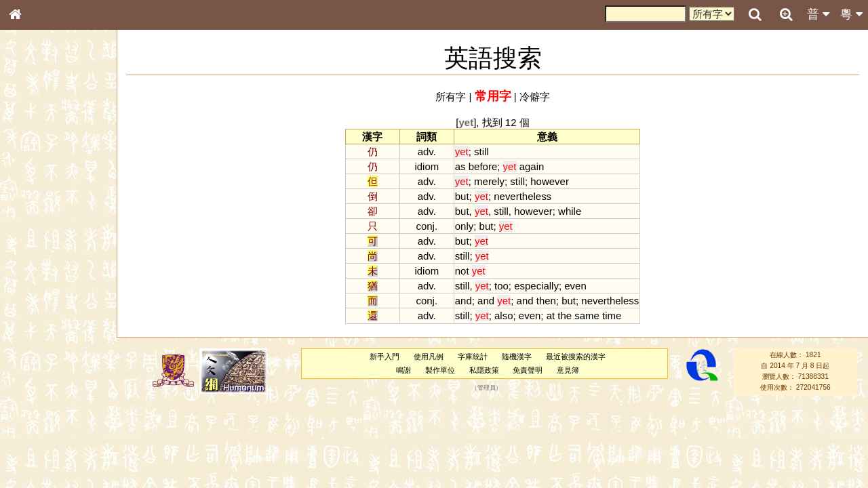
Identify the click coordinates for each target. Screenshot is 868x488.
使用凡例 (429, 357)
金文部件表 (37, 221)
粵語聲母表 (37, 283)
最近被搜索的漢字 (576, 357)
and (463, 301)
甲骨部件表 (37, 207)
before (483, 166)
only (464, 226)
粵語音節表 (37, 270)
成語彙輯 (33, 451)
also (504, 316)
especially (536, 286)
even (575, 286)
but (462, 196)
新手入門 (384, 357)
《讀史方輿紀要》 (50, 439)
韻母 (46, 363)
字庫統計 (473, 357)
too (501, 286)
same (587, 316)
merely (489, 181)
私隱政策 (484, 370)
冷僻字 (535, 97)
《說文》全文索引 (50, 426)
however (550, 181)
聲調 (64, 363)
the (565, 316)
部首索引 (33, 182)
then (546, 301)
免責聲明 (528, 370)
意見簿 (568, 370)
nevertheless (522, 196)
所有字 (451, 97)
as (460, 166)
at (551, 316)
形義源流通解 (41, 234)
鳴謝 (403, 370)
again (532, 166)
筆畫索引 (33, 195)
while (570, 211)
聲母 (27, 363)
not (462, 271)
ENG (60, 149)
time (612, 316)
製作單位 (440, 370)
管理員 (487, 388)
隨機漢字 (517, 357)
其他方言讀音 (41, 389)
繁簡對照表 (37, 464)
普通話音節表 (41, 376)
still (481, 151)
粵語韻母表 (37, 296)
